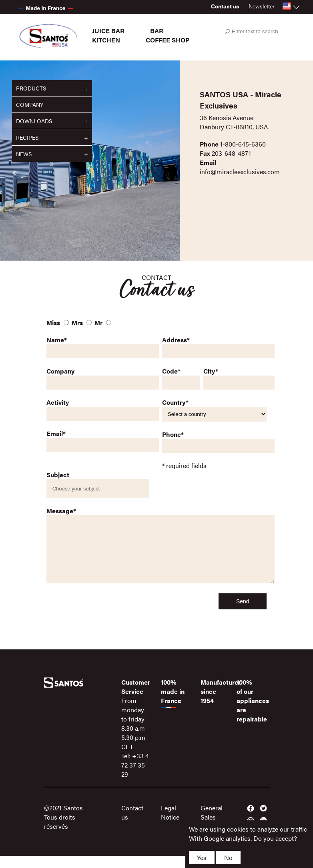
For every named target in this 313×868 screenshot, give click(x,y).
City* (211, 371)
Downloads (34, 121)
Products (31, 88)
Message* (61, 511)
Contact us (225, 6)
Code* (171, 371)
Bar (157, 31)
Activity (58, 402)
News (24, 154)
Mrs (77, 322)
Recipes (27, 137)
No (228, 857)
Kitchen (106, 40)
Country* (175, 402)
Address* (176, 340)
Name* (57, 340)
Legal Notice (170, 824)
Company (30, 104)
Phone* (173, 434)
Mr (98, 322)
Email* (56, 433)
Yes (202, 857)
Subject (58, 475)
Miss (53, 322)
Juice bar (108, 31)
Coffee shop (168, 40)
